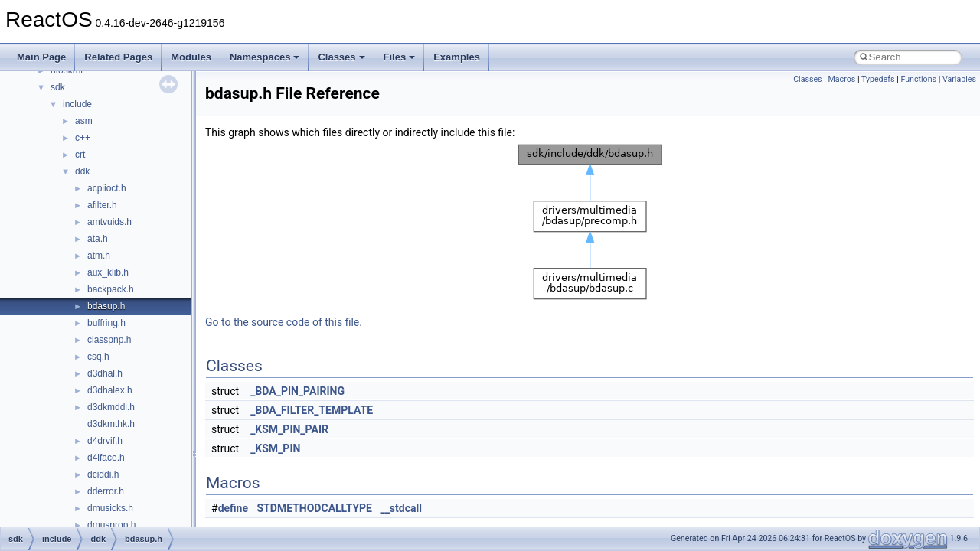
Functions (918, 79)
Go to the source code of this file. (284, 322)
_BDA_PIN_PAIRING (297, 391)
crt (80, 155)
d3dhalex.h (110, 390)
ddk (82, 171)
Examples (457, 57)
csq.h (98, 357)
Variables (959, 79)
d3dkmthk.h (111, 424)
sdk (58, 87)
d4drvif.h (105, 441)
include (77, 104)
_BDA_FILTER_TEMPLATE (312, 410)
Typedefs (878, 79)
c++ (83, 138)
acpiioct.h (107, 188)
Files (400, 57)
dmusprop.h (111, 525)
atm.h (99, 256)
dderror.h (106, 491)
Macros (842, 79)
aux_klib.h (108, 272)
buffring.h (106, 323)
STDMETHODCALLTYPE (315, 508)
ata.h (98, 239)
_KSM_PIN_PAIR (289, 429)
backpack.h (111, 289)
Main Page (41, 57)
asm (84, 121)
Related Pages (118, 57)
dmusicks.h (110, 508)
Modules (191, 57)
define (233, 508)
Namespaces (265, 57)
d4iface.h (106, 458)
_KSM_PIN (275, 448)
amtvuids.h (109, 222)
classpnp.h (109, 340)
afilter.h (102, 205)
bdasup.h (106, 306)
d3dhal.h (105, 373)
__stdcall (400, 508)
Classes (341, 57)
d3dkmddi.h (111, 407)
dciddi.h (103, 474)
